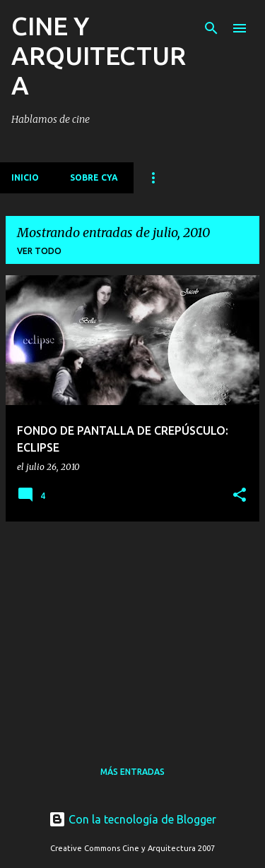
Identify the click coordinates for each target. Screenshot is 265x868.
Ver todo (39, 251)
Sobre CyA (94, 177)
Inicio (25, 177)
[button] (240, 495)
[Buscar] (211, 28)
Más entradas (132, 772)
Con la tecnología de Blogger (132, 819)
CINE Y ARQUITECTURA (99, 55)
